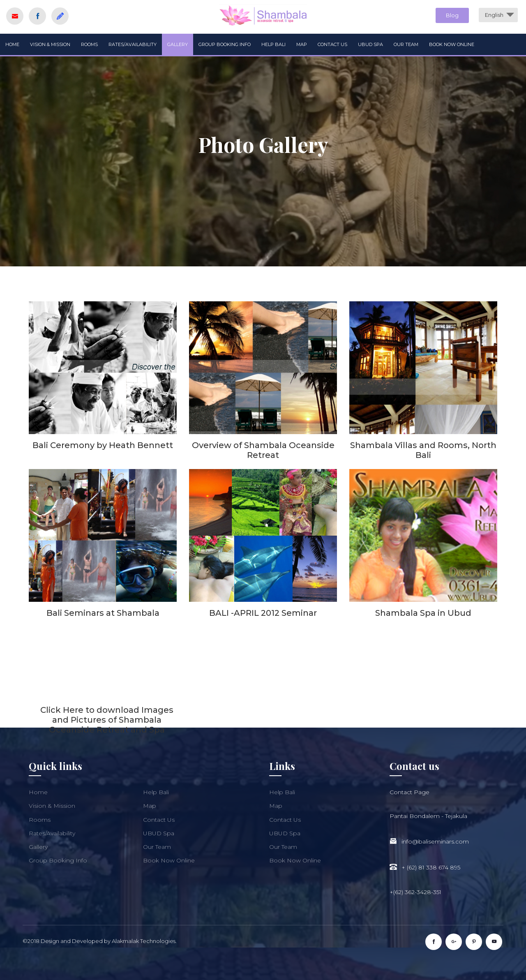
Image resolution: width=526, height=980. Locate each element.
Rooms (89, 44)
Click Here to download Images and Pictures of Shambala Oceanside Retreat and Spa (107, 720)
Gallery (178, 44)
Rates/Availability (133, 44)
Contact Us (332, 44)
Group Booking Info (225, 44)
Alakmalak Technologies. (144, 941)
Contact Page (409, 792)
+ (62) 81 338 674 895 (431, 867)
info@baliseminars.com (435, 841)
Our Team (406, 44)
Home (12, 44)
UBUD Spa (370, 44)
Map (302, 44)
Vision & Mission (50, 44)
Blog (452, 15)
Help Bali (273, 44)
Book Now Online (452, 44)
